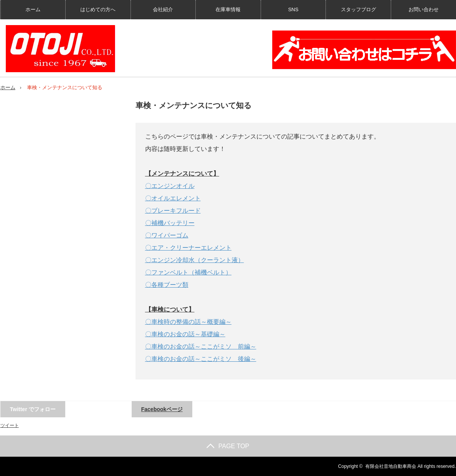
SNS (293, 9)
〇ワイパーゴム (167, 235)
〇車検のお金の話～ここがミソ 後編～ (201, 359)
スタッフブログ (359, 9)
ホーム (33, 9)
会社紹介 (163, 9)
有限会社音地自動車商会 (391, 466)
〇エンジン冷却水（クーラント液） (195, 260)
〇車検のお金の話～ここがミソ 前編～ (201, 346)
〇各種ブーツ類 (167, 285)
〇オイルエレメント (173, 198)
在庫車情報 (228, 9)
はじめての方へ (98, 9)
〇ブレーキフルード (173, 211)
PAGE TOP (228, 446)
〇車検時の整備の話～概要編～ (188, 322)
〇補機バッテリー (170, 223)
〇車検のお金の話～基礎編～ (185, 334)
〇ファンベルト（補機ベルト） (188, 272)
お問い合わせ (424, 9)
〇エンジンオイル (170, 186)
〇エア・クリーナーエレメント (188, 248)
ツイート (10, 425)
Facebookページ (162, 409)
